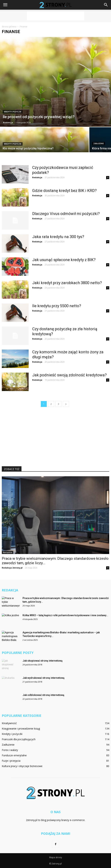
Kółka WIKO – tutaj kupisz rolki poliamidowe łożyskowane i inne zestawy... (65, 615)
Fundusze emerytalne (14, 755)
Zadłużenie (99, 144)
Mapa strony (56, 857)
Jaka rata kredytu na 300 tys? (58, 237)
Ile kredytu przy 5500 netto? (57, 306)
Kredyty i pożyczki (13, 112)
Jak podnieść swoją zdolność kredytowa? (69, 375)
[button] (106, 5)
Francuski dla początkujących (19, 739)
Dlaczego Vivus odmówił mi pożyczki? (66, 214)
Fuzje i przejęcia (11, 761)
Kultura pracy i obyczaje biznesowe (22, 766)
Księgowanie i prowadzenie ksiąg (21, 729)
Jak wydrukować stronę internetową (44, 678)
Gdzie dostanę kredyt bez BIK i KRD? (64, 191)
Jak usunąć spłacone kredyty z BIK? (64, 260)
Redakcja (8, 123)
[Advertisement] (56, 16)
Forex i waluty (10, 750)
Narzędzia (8, 552)
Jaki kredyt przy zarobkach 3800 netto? (67, 283)
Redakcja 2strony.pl (12, 568)
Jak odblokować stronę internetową (43, 695)
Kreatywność (9, 723)
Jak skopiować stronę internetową (43, 661)
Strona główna (9, 27)
